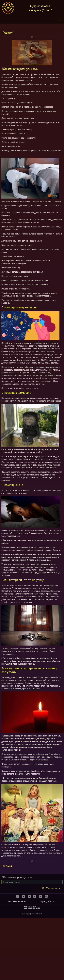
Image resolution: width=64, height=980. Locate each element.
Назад (9, 866)
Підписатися (53, 888)
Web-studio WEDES (33, 908)
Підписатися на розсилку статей (17, 877)
